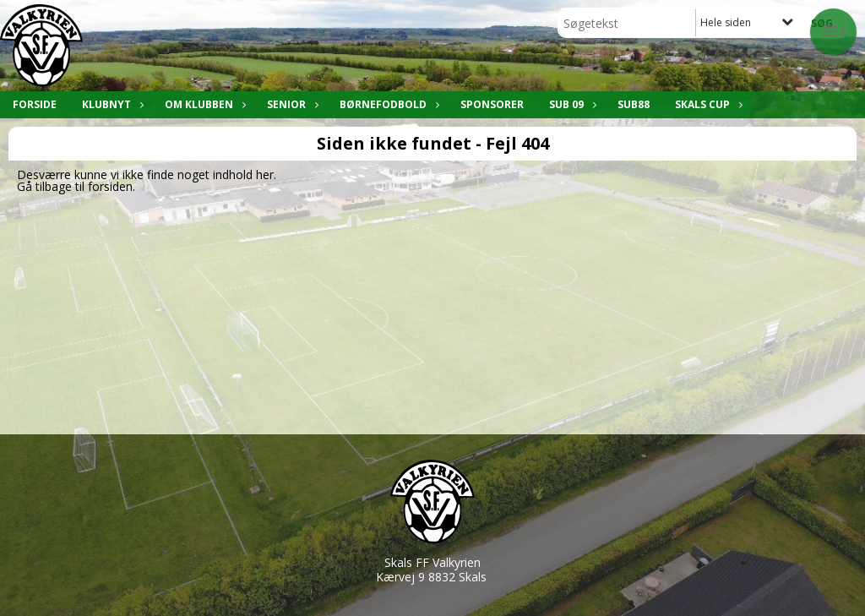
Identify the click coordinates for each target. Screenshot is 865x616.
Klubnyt (111, 104)
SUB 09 (571, 104)
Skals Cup (707, 104)
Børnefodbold (387, 104)
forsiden (110, 186)
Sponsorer (492, 104)
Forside (35, 104)
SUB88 (634, 104)
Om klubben (203, 104)
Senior (291, 104)
